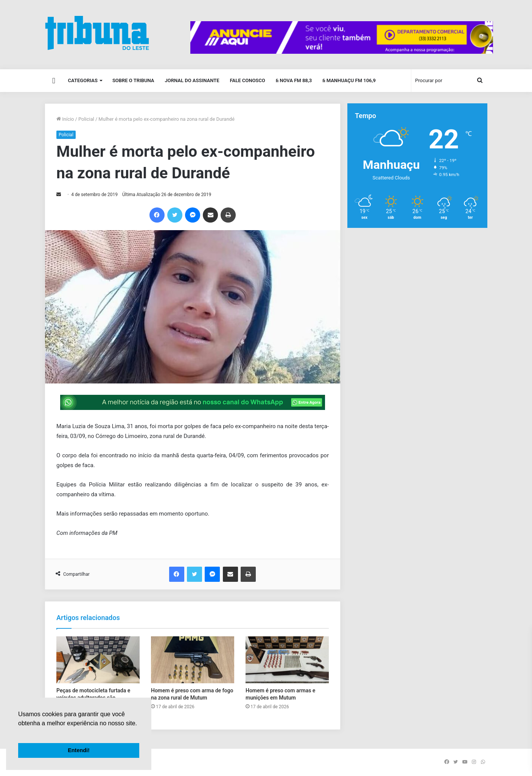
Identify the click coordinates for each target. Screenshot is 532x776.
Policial (86, 119)
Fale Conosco (247, 80)
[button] (19, 733)
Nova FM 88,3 (294, 80)
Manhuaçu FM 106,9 (349, 80)
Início (65, 119)
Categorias (83, 80)
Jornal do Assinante (192, 80)
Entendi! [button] (79, 750)
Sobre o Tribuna (133, 80)
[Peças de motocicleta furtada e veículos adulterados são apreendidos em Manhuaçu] (98, 660)
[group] (342, 37)
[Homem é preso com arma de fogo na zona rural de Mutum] (193, 660)
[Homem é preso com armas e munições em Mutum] (287, 660)
